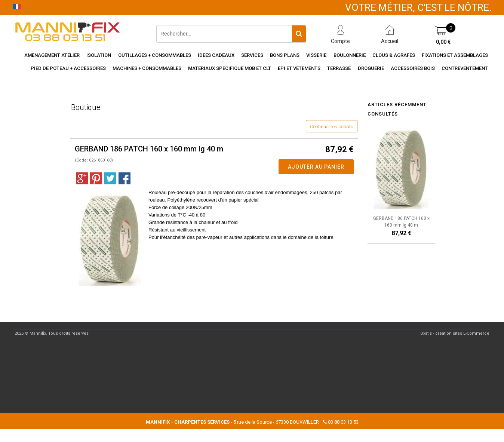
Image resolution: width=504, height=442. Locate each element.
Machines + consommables (147, 68)
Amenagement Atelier (52, 55)
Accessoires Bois (413, 68)
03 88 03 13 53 (343, 422)
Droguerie (371, 68)
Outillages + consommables (155, 55)
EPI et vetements (299, 68)
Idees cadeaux (216, 55)
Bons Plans (285, 55)
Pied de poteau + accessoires (68, 68)
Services (252, 55)
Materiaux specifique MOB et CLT (230, 68)
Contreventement (465, 68)
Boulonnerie (350, 55)
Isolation (99, 55)
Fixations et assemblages (455, 55)
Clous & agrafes (394, 55)
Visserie (316, 55)
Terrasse (339, 68)
